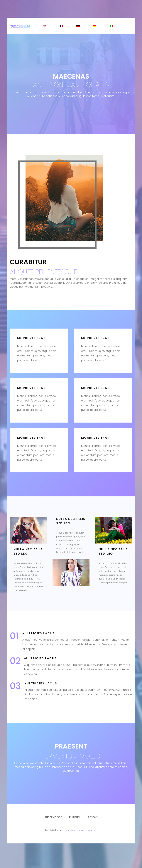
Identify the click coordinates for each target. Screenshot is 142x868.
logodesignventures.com (81, 830)
